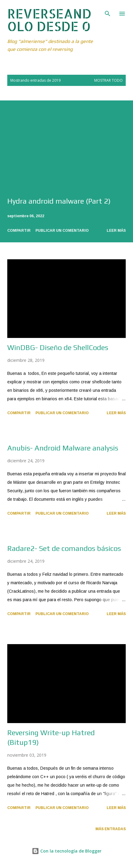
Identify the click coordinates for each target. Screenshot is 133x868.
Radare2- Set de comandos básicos (64, 548)
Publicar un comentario (62, 231)
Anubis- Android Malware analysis (63, 448)
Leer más (116, 231)
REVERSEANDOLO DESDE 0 (49, 20)
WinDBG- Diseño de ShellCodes (58, 347)
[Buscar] (108, 11)
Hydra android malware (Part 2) (59, 201)
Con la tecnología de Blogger (67, 851)
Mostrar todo (108, 80)
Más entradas (111, 829)
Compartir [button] (19, 231)
